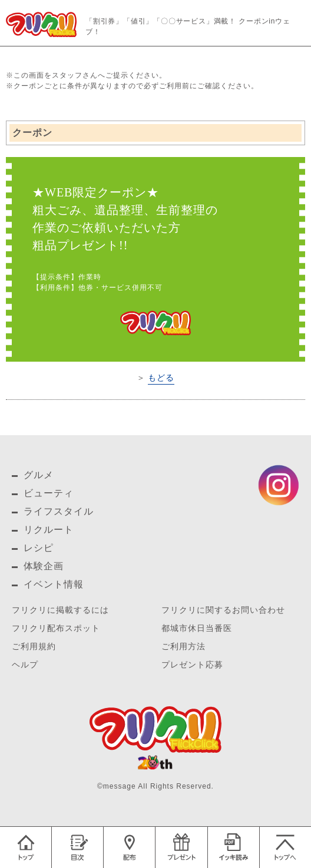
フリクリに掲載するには (60, 610)
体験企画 (44, 566)
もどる (161, 378)
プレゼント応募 (192, 665)
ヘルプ (25, 665)
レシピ (39, 548)
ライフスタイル (59, 511)
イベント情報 (54, 584)
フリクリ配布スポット (56, 628)
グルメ (39, 475)
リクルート (49, 530)
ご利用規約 (34, 647)
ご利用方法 (183, 647)
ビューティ (49, 493)
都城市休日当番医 (197, 628)
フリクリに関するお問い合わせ (223, 610)
